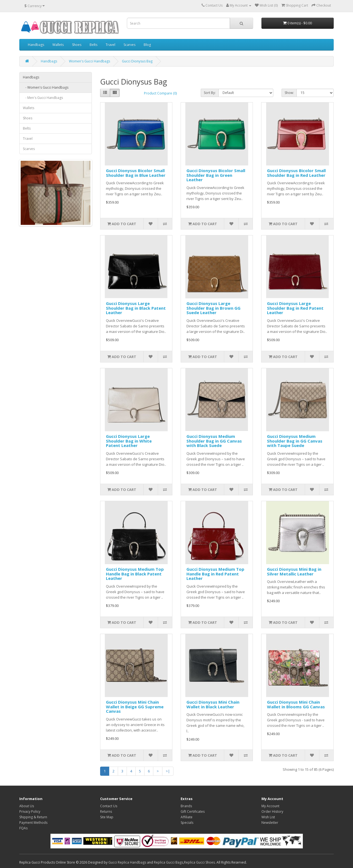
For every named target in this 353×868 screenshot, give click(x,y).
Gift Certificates (193, 812)
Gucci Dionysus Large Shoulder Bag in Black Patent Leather (136, 308)
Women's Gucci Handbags (89, 61)
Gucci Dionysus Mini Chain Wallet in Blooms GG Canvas (296, 704)
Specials (187, 823)
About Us (27, 806)
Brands (186, 806)
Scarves (129, 45)
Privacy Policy (30, 812)
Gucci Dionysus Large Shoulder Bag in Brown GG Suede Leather (213, 308)
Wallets (58, 45)
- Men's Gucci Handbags (43, 98)
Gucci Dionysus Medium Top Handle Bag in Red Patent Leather (215, 574)
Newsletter (270, 823)
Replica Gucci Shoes (199, 862)
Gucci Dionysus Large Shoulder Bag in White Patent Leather (129, 441)
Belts (93, 45)
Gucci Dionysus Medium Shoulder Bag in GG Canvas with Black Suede (214, 441)
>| (168, 771)
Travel (110, 45)
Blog (147, 45)
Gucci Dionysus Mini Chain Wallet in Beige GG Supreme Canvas (135, 707)
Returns (106, 812)
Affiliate (187, 817)
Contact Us (109, 806)
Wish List (268, 817)
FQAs (23, 828)
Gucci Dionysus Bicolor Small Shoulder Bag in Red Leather (296, 173)
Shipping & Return (33, 817)
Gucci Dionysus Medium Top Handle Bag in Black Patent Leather (135, 574)
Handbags (36, 45)
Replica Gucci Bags (169, 862)
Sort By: (210, 93)
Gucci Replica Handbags (127, 862)
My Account (270, 806)
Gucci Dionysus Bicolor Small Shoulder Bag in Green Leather (216, 175)
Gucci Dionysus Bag (137, 61)
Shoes (77, 45)
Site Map (107, 817)
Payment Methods (33, 823)
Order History (272, 812)
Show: (289, 93)
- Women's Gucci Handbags (46, 87)
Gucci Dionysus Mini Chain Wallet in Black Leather (213, 704)
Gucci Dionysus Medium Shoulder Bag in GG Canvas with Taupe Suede (295, 441)
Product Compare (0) (160, 93)
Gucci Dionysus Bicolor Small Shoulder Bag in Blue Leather (136, 173)
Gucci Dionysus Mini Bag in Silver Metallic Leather (294, 571)
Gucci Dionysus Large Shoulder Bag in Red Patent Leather (295, 308)
